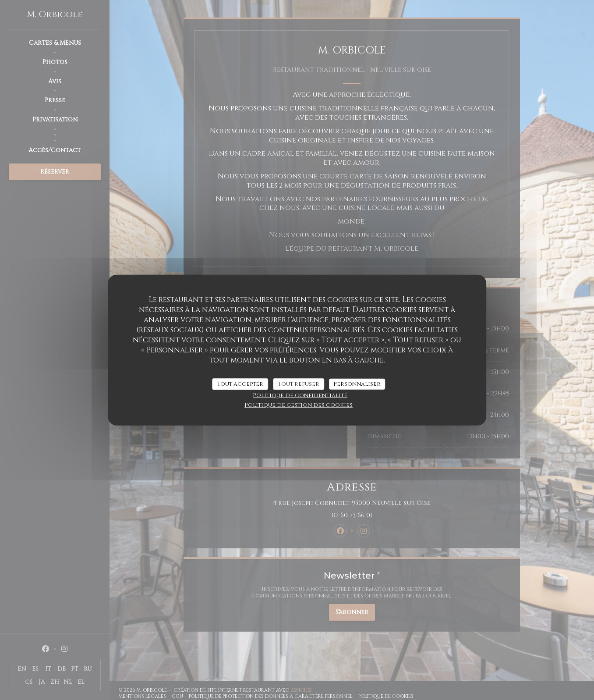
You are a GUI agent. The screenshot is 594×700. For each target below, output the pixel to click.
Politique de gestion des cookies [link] (299, 405)
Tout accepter (240, 384)
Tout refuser (299, 384)
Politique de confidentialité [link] (300, 395)
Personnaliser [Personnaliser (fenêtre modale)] (357, 384)
